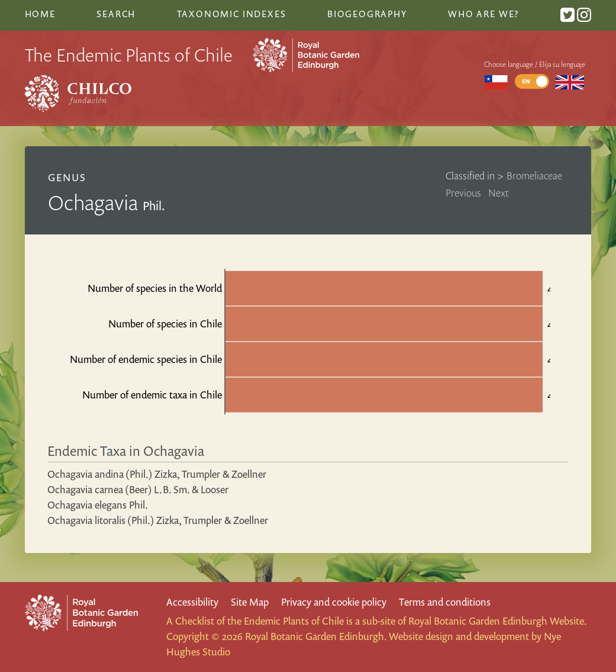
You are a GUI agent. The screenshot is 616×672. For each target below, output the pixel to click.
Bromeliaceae (534, 176)
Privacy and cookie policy (334, 602)
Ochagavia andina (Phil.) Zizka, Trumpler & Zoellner (157, 474)
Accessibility (192, 602)
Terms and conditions (445, 602)
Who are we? (483, 14)
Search (116, 14)
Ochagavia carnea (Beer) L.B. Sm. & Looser (138, 489)
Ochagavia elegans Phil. (98, 505)
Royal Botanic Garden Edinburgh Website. (497, 621)
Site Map (250, 602)
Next (499, 193)
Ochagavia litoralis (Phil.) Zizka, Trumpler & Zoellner (158, 520)
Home (40, 14)
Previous (463, 193)
